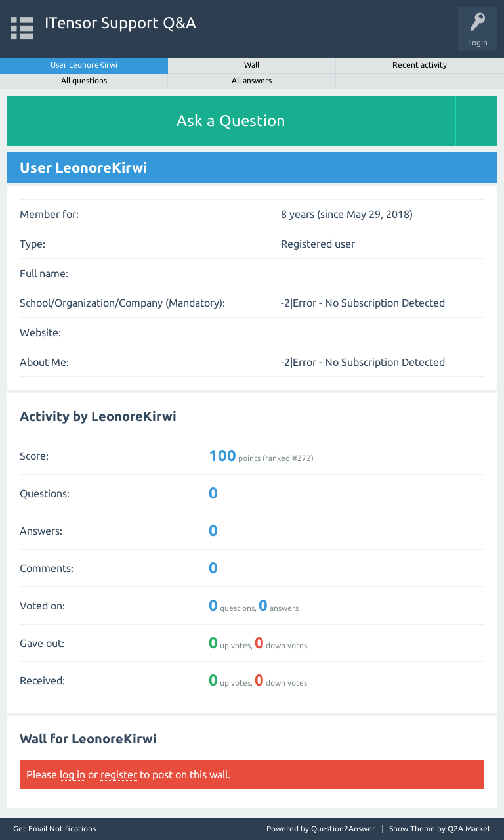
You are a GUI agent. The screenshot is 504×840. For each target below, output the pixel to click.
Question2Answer (343, 829)
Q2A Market (469, 829)
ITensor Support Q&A (120, 23)
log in (73, 774)
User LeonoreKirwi (84, 65)
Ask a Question (231, 121)
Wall (252, 65)
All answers (252, 80)
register (119, 774)
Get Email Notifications (54, 829)
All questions (84, 80)
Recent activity (420, 65)
